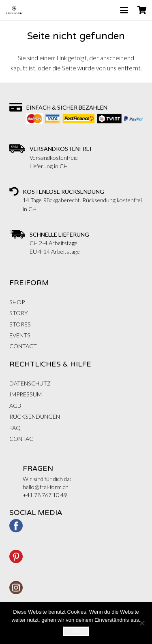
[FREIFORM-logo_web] (14, 10)
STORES (20, 324)
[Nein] (142, 623)
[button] (124, 10)
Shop (17, 302)
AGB (15, 406)
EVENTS (20, 335)
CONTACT (23, 346)
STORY (19, 313)
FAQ (15, 428)
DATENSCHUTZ (30, 383)
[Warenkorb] (142, 10)
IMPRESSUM (26, 394)
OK (76, 631)
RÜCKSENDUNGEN (35, 416)
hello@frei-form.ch (46, 487)
